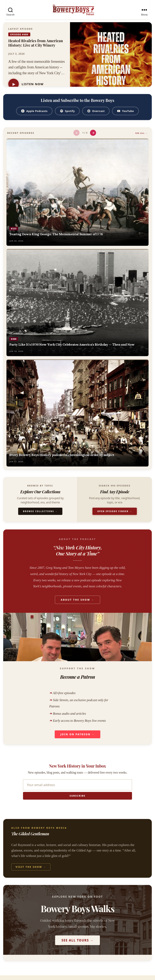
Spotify (67, 116)
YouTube (125, 116)
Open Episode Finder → (115, 516)
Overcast (96, 116)
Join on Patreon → (77, 739)
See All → (142, 138)
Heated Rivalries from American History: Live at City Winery (36, 48)
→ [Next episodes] (93, 137)
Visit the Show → (31, 872)
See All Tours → (78, 945)
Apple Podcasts (34, 116)
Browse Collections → (40, 516)
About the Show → (77, 604)
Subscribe (77, 800)
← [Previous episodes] (77, 137)
